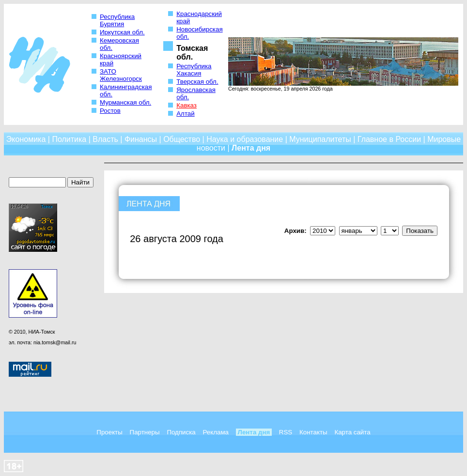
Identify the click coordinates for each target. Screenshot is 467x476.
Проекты (109, 432)
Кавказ (187, 105)
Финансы (141, 139)
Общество (182, 139)
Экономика (26, 139)
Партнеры (145, 432)
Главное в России (389, 139)
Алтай (185, 114)
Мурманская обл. (125, 102)
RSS (286, 432)
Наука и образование (245, 139)
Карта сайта (352, 432)
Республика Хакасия (194, 70)
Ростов (110, 111)
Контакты (313, 432)
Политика (69, 139)
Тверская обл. (197, 82)
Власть (105, 139)
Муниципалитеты (320, 139)
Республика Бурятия (117, 20)
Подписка (181, 432)
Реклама (216, 432)
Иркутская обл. (122, 32)
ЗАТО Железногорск (121, 75)
